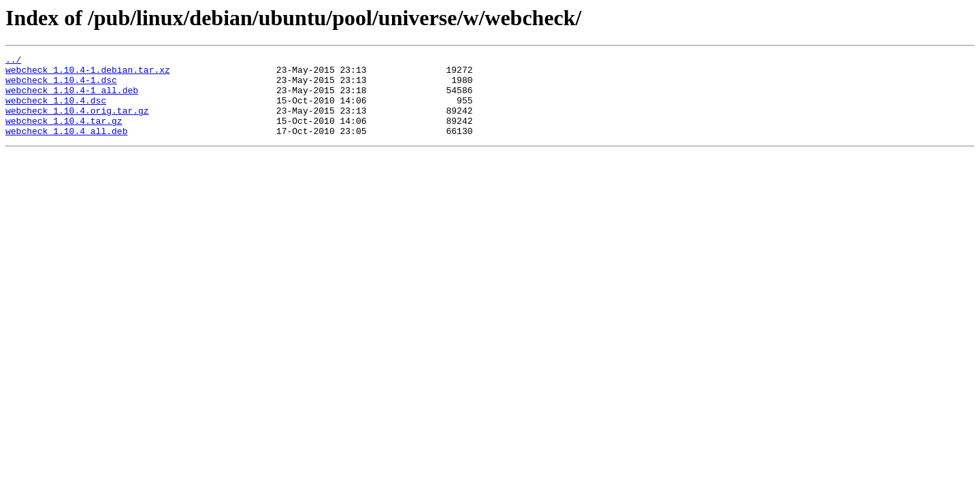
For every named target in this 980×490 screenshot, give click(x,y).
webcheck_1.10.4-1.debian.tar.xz (88, 73)
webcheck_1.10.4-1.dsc (61, 86)
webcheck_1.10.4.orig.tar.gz (77, 122)
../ (13, 61)
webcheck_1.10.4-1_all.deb (72, 98)
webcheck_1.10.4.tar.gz (64, 135)
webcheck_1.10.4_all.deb (66, 147)
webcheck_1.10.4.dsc (56, 110)
